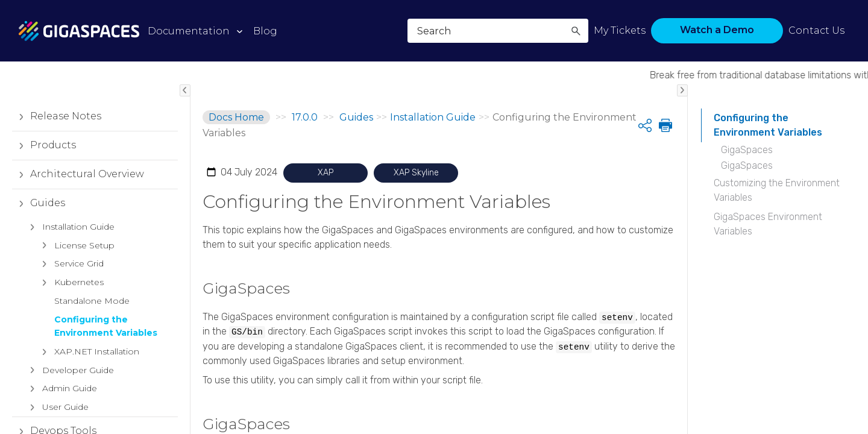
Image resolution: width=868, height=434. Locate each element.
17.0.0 (305, 117)
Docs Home (236, 117)
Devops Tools (54, 232)
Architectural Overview (78, 174)
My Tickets (620, 30)
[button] (576, 31)
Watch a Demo (717, 30)
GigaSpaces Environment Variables (768, 224)
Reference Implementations (66, 269)
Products (44, 145)
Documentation (189, 31)
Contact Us (816, 30)
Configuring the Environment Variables (768, 125)
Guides (39, 203)
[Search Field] (498, 31)
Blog (265, 31)
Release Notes (57, 116)
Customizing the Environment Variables (777, 190)
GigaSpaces (747, 150)
